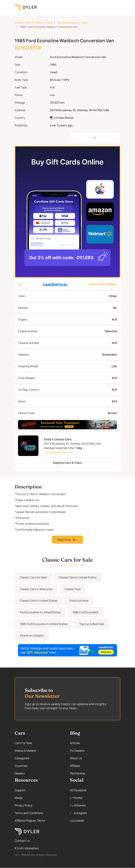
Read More (67, 540)
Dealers (20, 773)
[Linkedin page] (95, 820)
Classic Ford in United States (39, 601)
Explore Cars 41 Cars (67, 463)
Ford (49, 22)
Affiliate (75, 766)
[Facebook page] (95, 790)
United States (62, 118)
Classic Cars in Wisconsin (36, 589)
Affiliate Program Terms (30, 820)
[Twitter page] (95, 798)
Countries (21, 766)
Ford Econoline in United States (40, 612)
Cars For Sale (23, 743)
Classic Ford (73, 589)
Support (20, 790)
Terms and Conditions (29, 813)
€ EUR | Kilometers (27, 848)
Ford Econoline (67, 22)
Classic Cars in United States (78, 577)
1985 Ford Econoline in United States (44, 624)
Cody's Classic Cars (58, 439)
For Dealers (77, 751)
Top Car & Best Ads (92, 624)
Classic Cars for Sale (28, 22)
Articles (75, 743)
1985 (84, 22)
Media (19, 798)
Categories (22, 758)
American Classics (32, 635)
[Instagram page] (95, 813)
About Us (76, 758)
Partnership (78, 773)
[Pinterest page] (95, 805)
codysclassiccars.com (59, 452)
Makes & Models (25, 751)
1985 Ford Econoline (85, 612)
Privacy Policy (24, 805)
